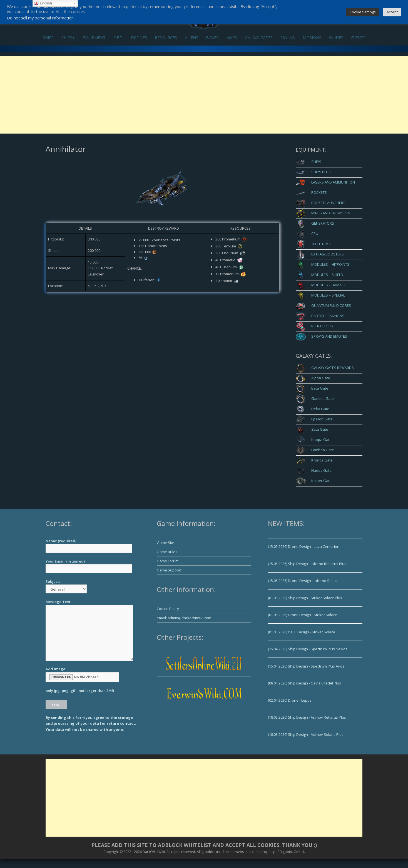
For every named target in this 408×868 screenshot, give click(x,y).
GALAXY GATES (259, 38)
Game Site (166, 543)
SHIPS (48, 38)
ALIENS (191, 38)
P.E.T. (118, 38)
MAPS (232, 38)
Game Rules (167, 552)
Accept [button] (392, 12)
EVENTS (358, 38)
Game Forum (168, 561)
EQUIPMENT (94, 38)
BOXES (212, 38)
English (43, 3)
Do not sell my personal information (40, 18)
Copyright (111, 852)
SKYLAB (288, 38)
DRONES (139, 38)
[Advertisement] (204, 95)
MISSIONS (312, 38)
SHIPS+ (68, 38)
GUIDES (336, 38)
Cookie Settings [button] (363, 12)
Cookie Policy (168, 609)
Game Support (169, 570)
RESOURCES (166, 38)
